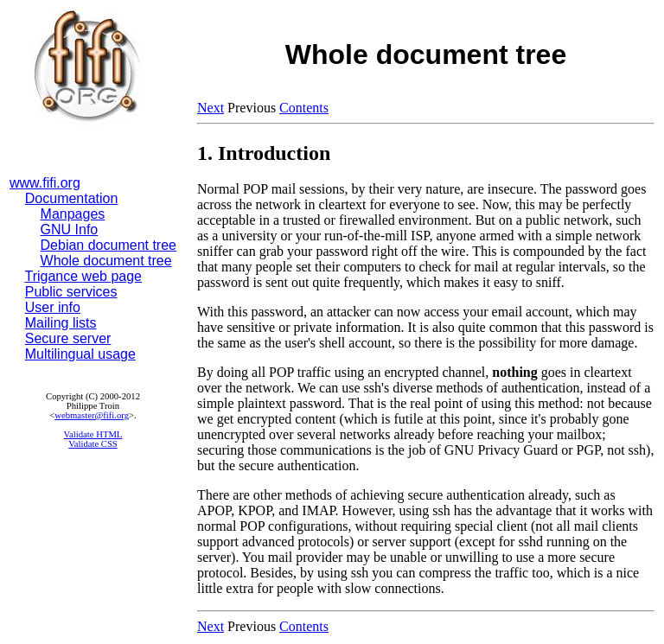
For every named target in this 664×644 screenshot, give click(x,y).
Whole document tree (106, 261)
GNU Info (70, 230)
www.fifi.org (45, 183)
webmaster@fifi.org (92, 415)
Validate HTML (93, 434)
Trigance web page (84, 276)
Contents (304, 108)
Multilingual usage (80, 354)
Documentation (72, 198)
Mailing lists (61, 323)
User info (53, 307)
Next (211, 108)
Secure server (68, 338)
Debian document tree (109, 245)
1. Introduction (264, 153)
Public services (71, 292)
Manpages (73, 214)
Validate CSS (93, 444)
